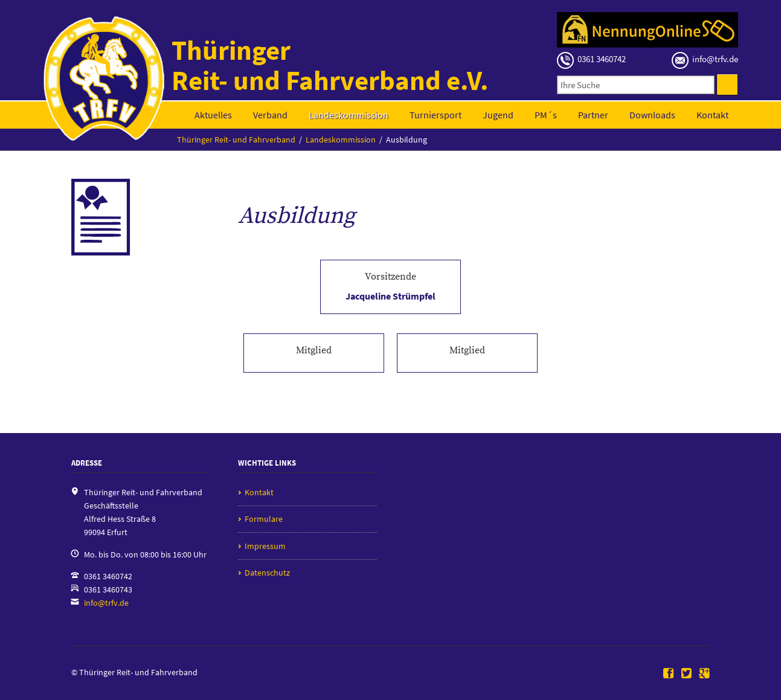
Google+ (704, 674)
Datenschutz (267, 573)
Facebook (669, 674)
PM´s (546, 115)
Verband (270, 115)
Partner (593, 115)
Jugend (498, 115)
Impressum (265, 546)
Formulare (264, 519)
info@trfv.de (106, 603)
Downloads (652, 115)
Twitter (687, 674)
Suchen (727, 85)
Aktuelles (213, 115)
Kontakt (712, 115)
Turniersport (435, 115)
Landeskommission (349, 115)
